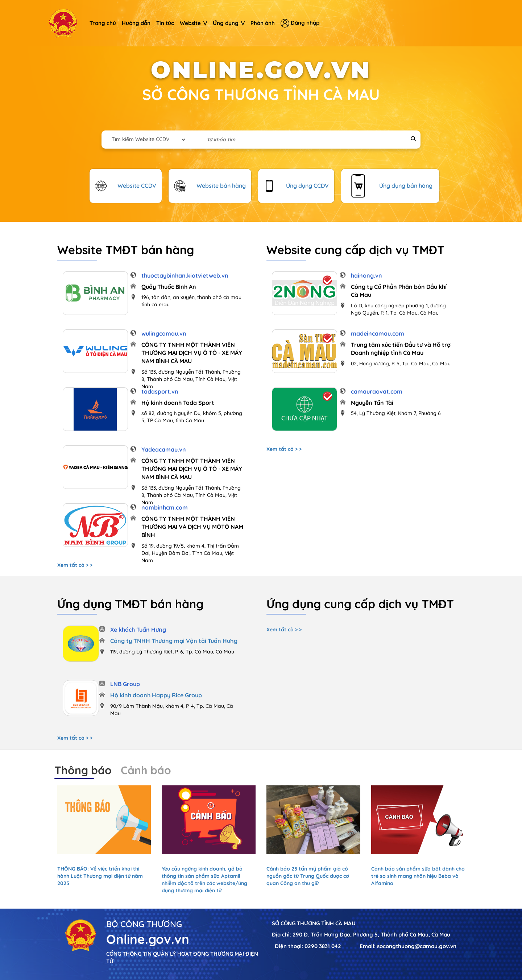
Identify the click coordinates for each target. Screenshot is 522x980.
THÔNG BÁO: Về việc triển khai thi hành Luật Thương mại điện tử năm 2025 (100, 876)
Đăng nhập (300, 23)
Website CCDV (137, 186)
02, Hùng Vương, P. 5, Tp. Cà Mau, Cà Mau (401, 364)
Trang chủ (103, 23)
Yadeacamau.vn (164, 449)
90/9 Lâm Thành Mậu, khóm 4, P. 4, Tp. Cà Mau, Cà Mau (172, 710)
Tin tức (165, 23)
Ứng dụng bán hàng (406, 186)
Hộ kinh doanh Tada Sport (178, 403)
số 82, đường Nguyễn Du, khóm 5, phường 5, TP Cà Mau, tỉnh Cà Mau (192, 417)
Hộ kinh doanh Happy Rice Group (156, 695)
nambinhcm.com (165, 507)
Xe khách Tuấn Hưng (138, 630)
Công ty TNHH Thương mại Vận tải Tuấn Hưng (174, 641)
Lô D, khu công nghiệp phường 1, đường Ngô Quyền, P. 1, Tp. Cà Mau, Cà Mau (398, 309)
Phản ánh (263, 23)
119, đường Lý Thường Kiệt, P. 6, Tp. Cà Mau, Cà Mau (172, 652)
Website (193, 23)
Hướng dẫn (136, 23)
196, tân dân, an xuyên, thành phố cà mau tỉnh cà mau (191, 301)
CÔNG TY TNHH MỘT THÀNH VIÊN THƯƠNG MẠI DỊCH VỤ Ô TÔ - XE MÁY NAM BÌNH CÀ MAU (192, 353)
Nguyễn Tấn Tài (372, 403)
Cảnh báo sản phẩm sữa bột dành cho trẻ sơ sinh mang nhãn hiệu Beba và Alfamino (418, 876)
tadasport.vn (160, 391)
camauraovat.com (377, 391)
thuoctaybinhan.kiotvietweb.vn (185, 275)
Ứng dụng (229, 23)
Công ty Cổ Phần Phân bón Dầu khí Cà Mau (399, 291)
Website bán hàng (221, 186)
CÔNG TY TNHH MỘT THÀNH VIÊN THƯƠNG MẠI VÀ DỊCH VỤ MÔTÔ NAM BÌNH (192, 527)
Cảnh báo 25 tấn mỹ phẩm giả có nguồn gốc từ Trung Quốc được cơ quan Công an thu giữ (308, 876)
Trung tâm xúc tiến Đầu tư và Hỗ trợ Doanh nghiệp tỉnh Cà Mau (401, 349)
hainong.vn (366, 275)
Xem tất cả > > (75, 565)
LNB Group (125, 684)
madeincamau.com (378, 333)
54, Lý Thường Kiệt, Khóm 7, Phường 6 (396, 413)
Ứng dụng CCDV (307, 186)
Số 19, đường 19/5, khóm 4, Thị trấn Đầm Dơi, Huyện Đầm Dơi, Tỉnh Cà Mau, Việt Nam (190, 553)
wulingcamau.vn (164, 333)
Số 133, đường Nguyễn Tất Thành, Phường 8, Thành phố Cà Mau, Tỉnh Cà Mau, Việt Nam (191, 379)
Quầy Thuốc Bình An (169, 287)
